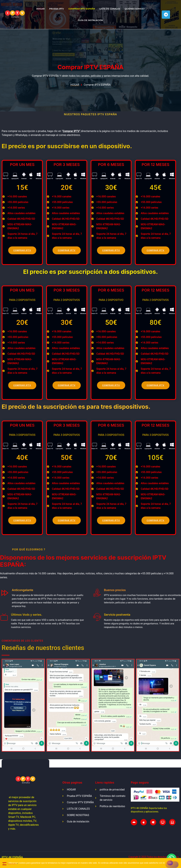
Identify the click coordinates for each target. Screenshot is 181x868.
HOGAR (41, 9)
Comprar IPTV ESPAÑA (82, 9)
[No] (172, 865)
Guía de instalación (90, 20)
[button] (4, 709)
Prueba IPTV (57, 9)
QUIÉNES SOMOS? (135, 9)
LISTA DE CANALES (110, 9)
